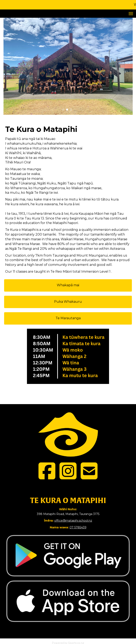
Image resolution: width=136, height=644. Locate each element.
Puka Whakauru (68, 302)
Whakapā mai (68, 285)
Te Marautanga (68, 318)
